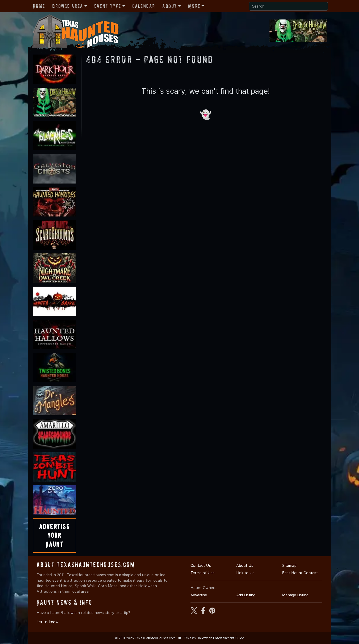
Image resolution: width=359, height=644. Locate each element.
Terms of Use (203, 573)
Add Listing (246, 595)
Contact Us (201, 565)
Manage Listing (295, 595)
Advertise (199, 595)
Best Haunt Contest (300, 573)
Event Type (108, 6)
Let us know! (48, 622)
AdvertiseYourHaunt (54, 535)
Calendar (144, 6)
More (194, 6)
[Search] (288, 6)
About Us (245, 565)
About (170, 6)
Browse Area (68, 6)
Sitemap (289, 565)
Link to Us (245, 573)
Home (39, 6)
